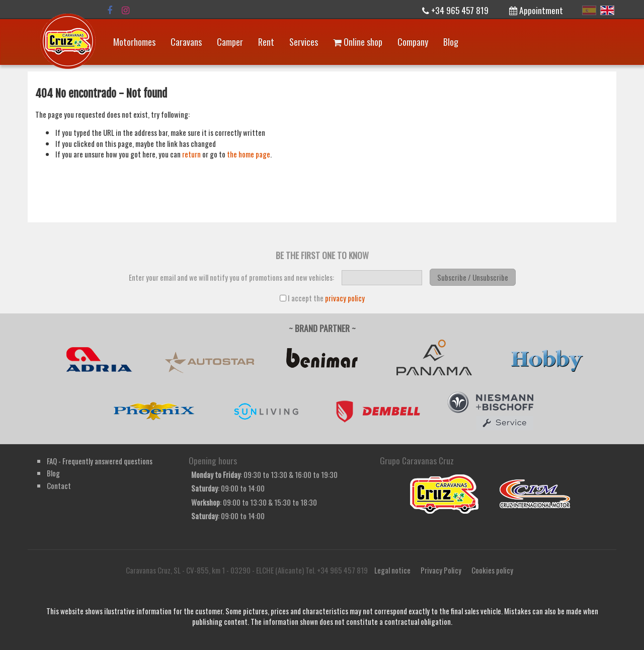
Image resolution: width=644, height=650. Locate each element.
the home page (249, 154)
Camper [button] (230, 42)
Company (413, 42)
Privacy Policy (441, 570)
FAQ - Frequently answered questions (100, 461)
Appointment (536, 10)
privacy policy (345, 298)
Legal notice (392, 570)
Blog (451, 42)
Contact (59, 485)
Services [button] (304, 42)
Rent (266, 42)
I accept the (322, 298)
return (191, 154)
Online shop (358, 42)
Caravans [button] (186, 42)
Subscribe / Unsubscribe (473, 277)
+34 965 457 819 (455, 10)
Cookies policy (492, 570)
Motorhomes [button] (134, 42)
